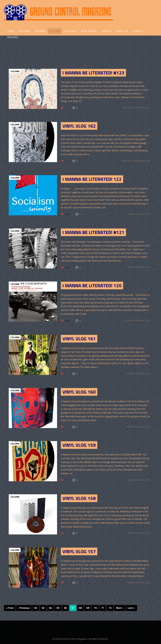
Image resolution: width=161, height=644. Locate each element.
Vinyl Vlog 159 (79, 445)
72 (110, 608)
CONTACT (107, 31)
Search (137, 31)
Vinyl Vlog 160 (79, 392)
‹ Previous (24, 608)
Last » (131, 608)
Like (67, 214)
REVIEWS (40, 31)
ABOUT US (122, 31)
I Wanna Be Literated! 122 (92, 179)
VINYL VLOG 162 (79, 126)
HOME (11, 31)
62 (36, 608)
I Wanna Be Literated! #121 (93, 232)
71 (103, 608)
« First (10, 608)
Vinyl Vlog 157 (79, 551)
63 (43, 608)
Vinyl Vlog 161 (79, 339)
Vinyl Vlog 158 (79, 498)
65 (58, 608)
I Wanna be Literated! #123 (93, 73)
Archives (13, 37)
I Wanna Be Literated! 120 (92, 285)
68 (80, 608)
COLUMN (55, 31)
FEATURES (25, 31)
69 (88, 608)
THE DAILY (70, 31)
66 (65, 608)
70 (95, 608)
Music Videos (89, 31)
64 (51, 608)
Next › (120, 608)
